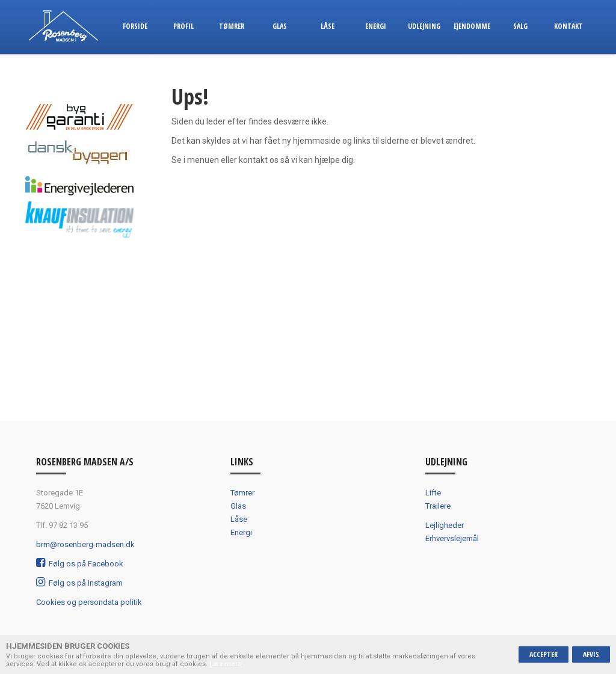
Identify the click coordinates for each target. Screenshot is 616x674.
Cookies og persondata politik (89, 602)
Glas (280, 26)
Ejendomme (472, 26)
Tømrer (232, 26)
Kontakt (568, 26)
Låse (328, 26)
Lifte (433, 493)
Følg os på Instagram (79, 583)
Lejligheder (445, 525)
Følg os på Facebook (80, 564)
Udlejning (424, 26)
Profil (183, 26)
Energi (376, 26)
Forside (135, 26)
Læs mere (226, 664)
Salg (520, 26)
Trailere (438, 506)
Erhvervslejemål (452, 538)
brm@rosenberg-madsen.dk (85, 544)
